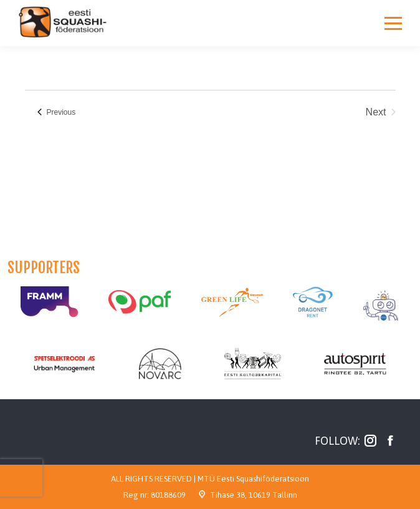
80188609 (168, 495)
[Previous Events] (57, 112)
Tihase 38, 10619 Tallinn (254, 495)
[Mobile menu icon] (393, 23)
